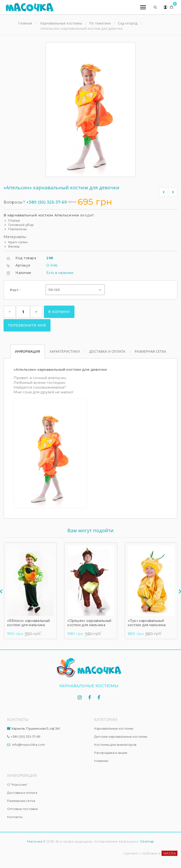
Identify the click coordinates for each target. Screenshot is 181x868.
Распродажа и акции (111, 753)
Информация (28, 351)
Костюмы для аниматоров (115, 745)
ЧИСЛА (170, 853)
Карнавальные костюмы (114, 728)
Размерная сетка (150, 351)
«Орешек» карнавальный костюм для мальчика (89, 623)
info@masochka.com (29, 745)
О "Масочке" (17, 785)
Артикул (23, 265)
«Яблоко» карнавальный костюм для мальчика (28, 623)
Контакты (15, 817)
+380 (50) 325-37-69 (47, 202)
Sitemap (147, 841)
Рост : (16, 290)
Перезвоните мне (27, 325)
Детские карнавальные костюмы (121, 736)
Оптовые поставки (22, 809)
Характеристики (65, 351)
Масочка (35, 841)
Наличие (23, 273)
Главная (25, 23)
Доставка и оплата (107, 351)
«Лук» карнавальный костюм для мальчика (147, 623)
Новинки (101, 761)
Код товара (26, 258)
